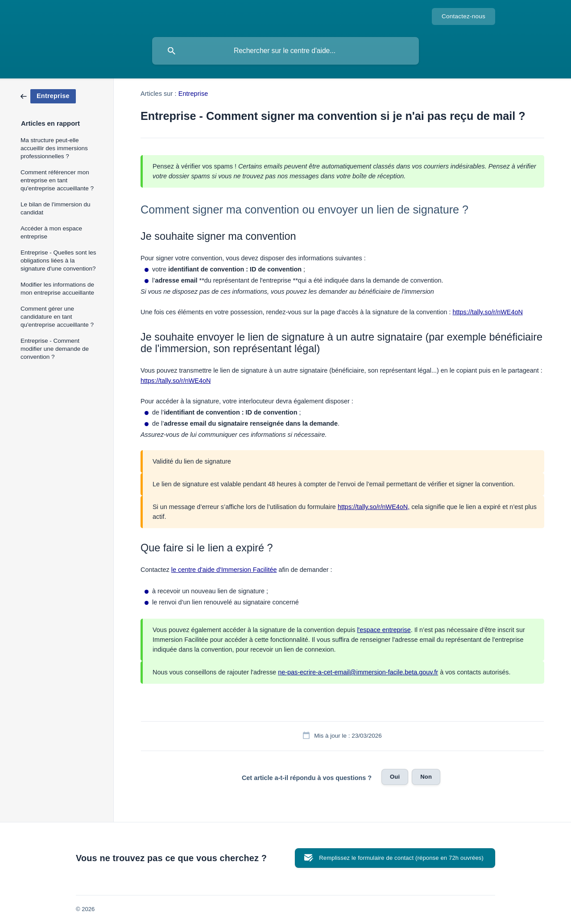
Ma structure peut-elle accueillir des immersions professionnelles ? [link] (54, 148)
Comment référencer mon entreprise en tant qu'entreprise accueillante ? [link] (57, 180)
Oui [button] (395, 777)
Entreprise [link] (193, 94)
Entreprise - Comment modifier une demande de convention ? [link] (55, 349)
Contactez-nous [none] (463, 16)
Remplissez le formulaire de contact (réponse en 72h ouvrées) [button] (401, 858)
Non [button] (426, 777)
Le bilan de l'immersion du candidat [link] (55, 208)
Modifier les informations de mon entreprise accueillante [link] (57, 289)
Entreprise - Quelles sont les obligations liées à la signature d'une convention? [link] (58, 261)
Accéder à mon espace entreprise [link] (51, 232)
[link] (48, 96)
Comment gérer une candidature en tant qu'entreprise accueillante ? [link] (57, 317)
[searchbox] (285, 51)
